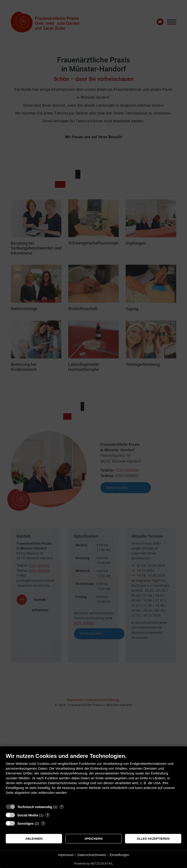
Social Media (28, 815)
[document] (93, 777)
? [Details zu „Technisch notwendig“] (62, 807)
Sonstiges (25, 823)
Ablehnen (34, 839)
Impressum (66, 855)
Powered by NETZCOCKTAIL (93, 864)
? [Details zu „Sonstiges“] (43, 823)
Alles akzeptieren (153, 839)
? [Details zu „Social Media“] (48, 815)
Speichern (94, 839)
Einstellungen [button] (119, 855)
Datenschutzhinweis (92, 855)
